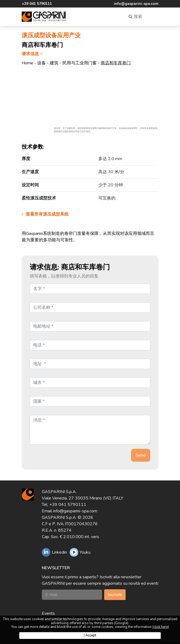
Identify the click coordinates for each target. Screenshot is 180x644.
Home (27, 63)
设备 (42, 63)
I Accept (90, 635)
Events (48, 613)
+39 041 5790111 (37, 4)
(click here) (161, 627)
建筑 (54, 63)
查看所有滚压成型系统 (45, 214)
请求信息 (33, 54)
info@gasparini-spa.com (136, 4)
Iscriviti (115, 595)
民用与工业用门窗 (80, 63)
